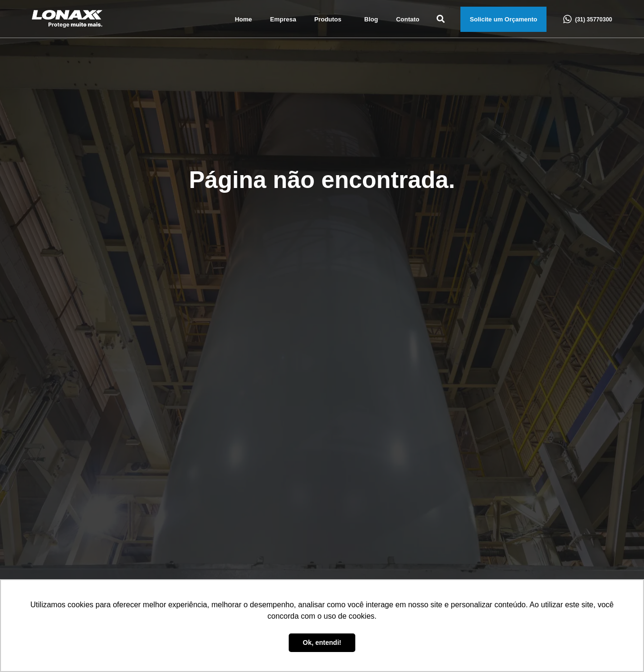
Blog (371, 19)
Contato (408, 19)
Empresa (283, 19)
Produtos (330, 20)
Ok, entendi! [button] (322, 642)
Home (244, 19)
